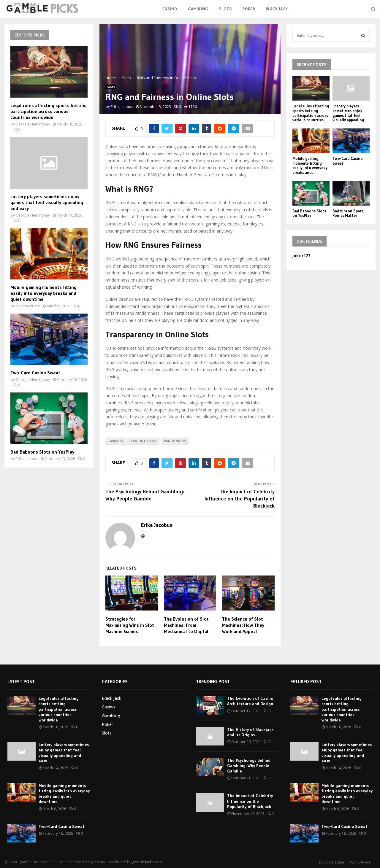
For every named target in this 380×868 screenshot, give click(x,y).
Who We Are (360, 862)
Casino (170, 9)
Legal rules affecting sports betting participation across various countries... (311, 113)
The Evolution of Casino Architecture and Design (250, 701)
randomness (175, 441)
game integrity (143, 441)
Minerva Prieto (28, 306)
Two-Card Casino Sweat (35, 373)
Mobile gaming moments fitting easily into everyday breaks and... (310, 165)
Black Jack (277, 9)
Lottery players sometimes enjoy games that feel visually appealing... (350, 113)
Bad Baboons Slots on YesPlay (42, 452)
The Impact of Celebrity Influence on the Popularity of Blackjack (240, 499)
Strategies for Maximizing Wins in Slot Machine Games (130, 625)
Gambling (198, 9)
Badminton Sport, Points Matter (348, 213)
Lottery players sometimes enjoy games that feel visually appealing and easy (47, 202)
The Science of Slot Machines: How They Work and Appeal (243, 625)
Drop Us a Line (332, 862)
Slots (225, 9)
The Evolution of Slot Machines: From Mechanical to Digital (186, 625)
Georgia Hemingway (33, 124)
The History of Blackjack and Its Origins (250, 732)
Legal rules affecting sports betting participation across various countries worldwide (49, 111)
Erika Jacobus (122, 107)
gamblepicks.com (147, 862)
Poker (249, 9)
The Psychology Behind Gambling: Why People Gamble (145, 495)
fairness (116, 441)
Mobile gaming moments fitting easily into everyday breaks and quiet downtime (43, 293)
